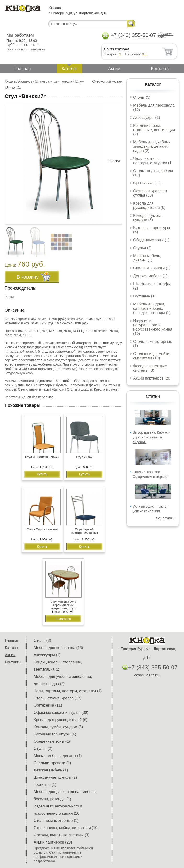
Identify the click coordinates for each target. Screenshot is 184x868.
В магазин (63, 619)
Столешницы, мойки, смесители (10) (152, 356)
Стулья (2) (142, 248)
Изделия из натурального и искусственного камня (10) (153, 327)
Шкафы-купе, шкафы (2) (55, 777)
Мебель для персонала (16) (58, 648)
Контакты (160, 69)
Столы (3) (142, 97)
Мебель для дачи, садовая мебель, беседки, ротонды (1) (152, 308)
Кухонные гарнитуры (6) (55, 734)
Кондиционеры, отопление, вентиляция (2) (154, 130)
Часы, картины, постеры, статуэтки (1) (153, 161)
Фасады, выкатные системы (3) (150, 368)
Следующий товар (107, 81)
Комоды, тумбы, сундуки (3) (147, 218)
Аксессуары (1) (147, 118)
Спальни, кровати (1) (152, 268)
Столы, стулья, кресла (54, 81)
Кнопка (10, 81)
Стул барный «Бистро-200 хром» (84, 531)
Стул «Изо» (84, 457)
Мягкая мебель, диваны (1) (147, 258)
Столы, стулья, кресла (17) (58, 698)
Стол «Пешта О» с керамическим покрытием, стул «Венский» (63, 607)
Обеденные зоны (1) (151, 240)
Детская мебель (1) (150, 276)
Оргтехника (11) (147, 183)
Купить (42, 474)
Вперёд (114, 161)
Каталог (69, 69)
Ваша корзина (117, 49)
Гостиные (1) (144, 296)
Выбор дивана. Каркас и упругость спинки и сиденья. (152, 437)
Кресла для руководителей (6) (149, 205)
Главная (23, 69)
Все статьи (166, 518)
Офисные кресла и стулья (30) (150, 193)
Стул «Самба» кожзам (42, 529)
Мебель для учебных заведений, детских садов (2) (152, 146)
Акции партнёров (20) (152, 378)
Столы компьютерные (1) (56, 821)
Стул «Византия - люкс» (42, 457)
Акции (114, 69)
